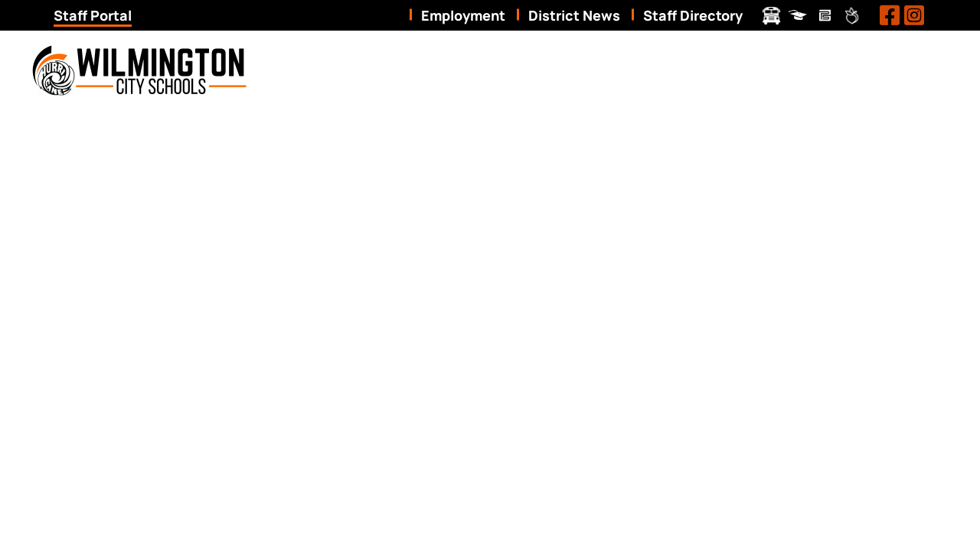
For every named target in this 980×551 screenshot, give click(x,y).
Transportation (771, 16)
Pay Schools (825, 16)
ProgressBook (798, 16)
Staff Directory (693, 15)
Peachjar (852, 16)
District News (574, 15)
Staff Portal (93, 15)
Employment (463, 15)
